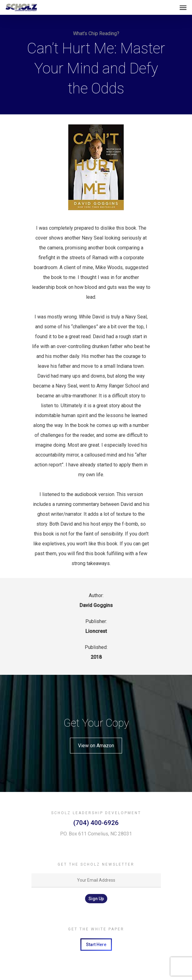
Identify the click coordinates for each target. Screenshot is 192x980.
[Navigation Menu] (183, 7)
